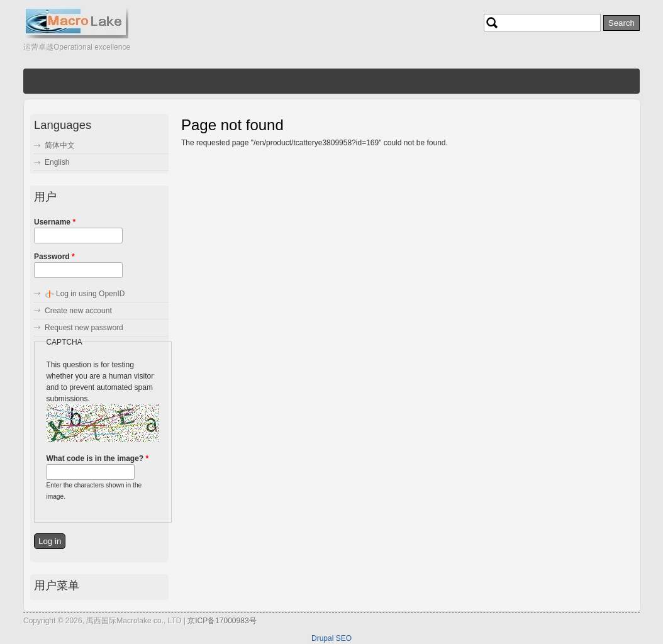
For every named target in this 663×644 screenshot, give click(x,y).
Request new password (84, 328)
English (57, 162)
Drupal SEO (331, 638)
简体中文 (60, 145)
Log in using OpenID (90, 294)
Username (55, 222)
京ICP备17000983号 (222, 621)
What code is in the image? (97, 458)
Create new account (78, 311)
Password (54, 257)
